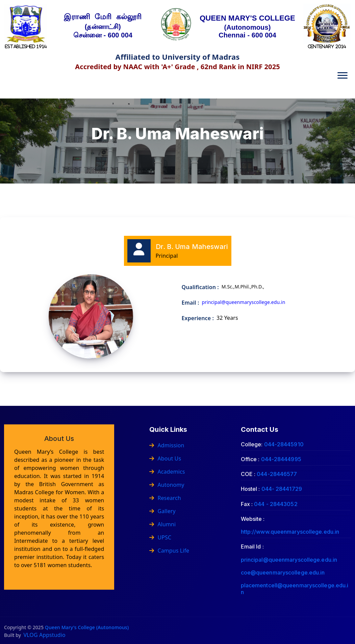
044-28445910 (284, 444)
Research (165, 498)
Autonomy (167, 485)
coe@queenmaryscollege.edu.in (283, 572)
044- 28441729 (282, 489)
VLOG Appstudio (44, 635)
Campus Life (169, 551)
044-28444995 (281, 459)
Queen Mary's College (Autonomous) (87, 627)
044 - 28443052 (276, 504)
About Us (165, 458)
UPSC (160, 537)
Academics (167, 472)
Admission (167, 445)
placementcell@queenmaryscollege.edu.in (295, 589)
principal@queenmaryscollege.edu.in (289, 560)
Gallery (162, 511)
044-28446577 (277, 474)
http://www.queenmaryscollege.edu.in (290, 532)
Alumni (162, 524)
